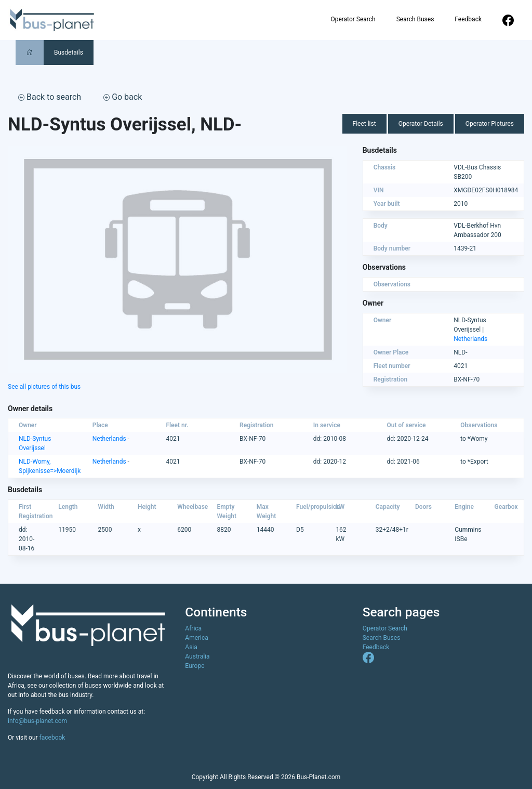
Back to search (50, 97)
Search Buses (415, 19)
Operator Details (421, 124)
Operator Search (353, 19)
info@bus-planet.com (37, 721)
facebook (52, 738)
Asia (191, 647)
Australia (197, 656)
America (197, 638)
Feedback (468, 19)
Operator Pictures (490, 124)
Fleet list (364, 124)
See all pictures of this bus (44, 387)
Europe (195, 666)
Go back (123, 97)
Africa (193, 628)
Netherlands (470, 339)
